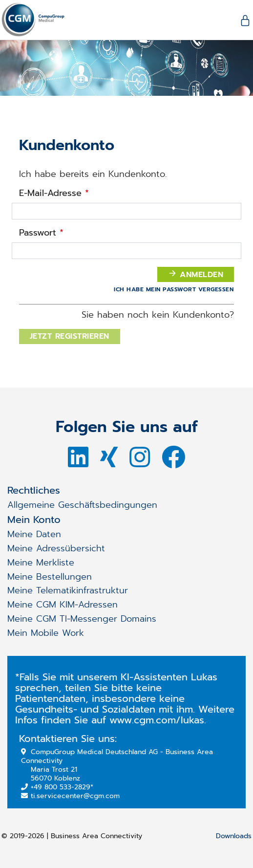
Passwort (41, 233)
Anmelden (196, 275)
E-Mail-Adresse (54, 193)
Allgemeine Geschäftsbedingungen (82, 505)
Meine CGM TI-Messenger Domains (82, 619)
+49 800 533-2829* (57, 787)
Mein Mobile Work (46, 633)
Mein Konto (34, 520)
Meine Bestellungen (50, 577)
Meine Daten (34, 534)
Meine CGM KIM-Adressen (63, 605)
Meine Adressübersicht (56, 548)
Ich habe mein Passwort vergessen (174, 289)
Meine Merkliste (41, 563)
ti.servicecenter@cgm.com (70, 796)
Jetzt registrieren (70, 336)
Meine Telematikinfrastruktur (68, 590)
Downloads (234, 836)
